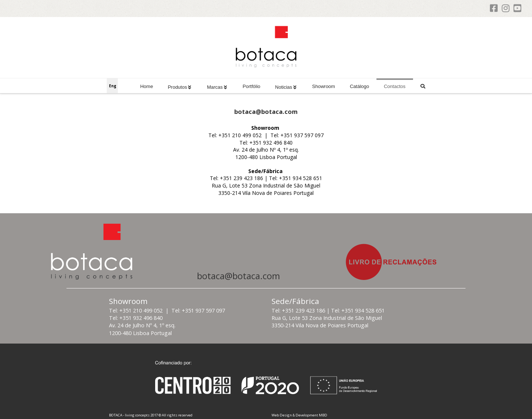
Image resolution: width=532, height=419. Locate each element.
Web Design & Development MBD (299, 415)
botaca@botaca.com (238, 276)
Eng (113, 86)
